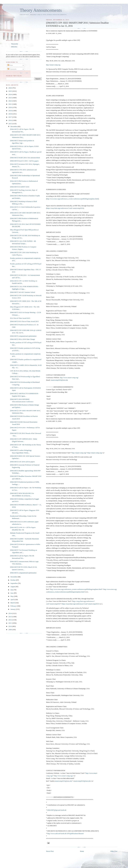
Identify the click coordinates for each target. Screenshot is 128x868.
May (12, 596)
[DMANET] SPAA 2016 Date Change (22, 339)
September (14, 583)
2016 (10, 120)
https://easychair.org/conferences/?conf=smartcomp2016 (65, 208)
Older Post (114, 851)
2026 (10, 88)
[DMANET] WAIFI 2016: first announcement (25, 158)
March (13, 603)
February (14, 606)
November (14, 577)
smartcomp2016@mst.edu (59, 380)
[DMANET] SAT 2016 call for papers (22, 462)
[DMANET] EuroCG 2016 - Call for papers (24, 161)
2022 (10, 101)
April (12, 599)
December (14, 126)
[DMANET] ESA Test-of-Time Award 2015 (24, 321)
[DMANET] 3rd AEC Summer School (22, 292)
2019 (10, 111)
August (13, 587)
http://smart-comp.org (53, 65)
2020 (10, 107)
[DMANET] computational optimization (23, 336)
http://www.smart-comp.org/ (69, 378)
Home (82, 851)
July (12, 590)
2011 (10, 623)
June (12, 593)
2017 (10, 117)
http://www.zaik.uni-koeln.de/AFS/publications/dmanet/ (65, 834)
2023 (10, 98)
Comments (12, 69)
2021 (10, 104)
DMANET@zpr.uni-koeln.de (57, 810)
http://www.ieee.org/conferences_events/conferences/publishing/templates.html (72, 199)
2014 (10, 613)
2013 (10, 617)
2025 (10, 91)
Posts (10, 65)
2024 (10, 94)
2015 (10, 124)
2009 (10, 630)
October (13, 580)
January (13, 609)
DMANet (14, 47)
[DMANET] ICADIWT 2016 (20, 187)
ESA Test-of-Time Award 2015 (20, 318)
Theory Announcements (41, 10)
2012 (10, 620)
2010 (10, 626)
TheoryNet (14, 44)
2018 (10, 114)
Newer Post (50, 851)
